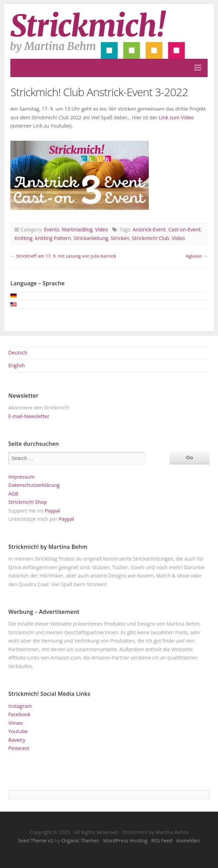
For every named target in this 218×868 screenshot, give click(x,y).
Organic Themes (80, 841)
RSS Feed (162, 841)
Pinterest (19, 748)
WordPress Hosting (125, 841)
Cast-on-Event (184, 229)
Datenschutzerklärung (34, 485)
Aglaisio (194, 256)
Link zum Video (176, 117)
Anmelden (188, 841)
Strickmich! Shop (28, 502)
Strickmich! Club (151, 238)
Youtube (18, 731)
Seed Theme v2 (36, 841)
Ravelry (17, 740)
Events (52, 229)
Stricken (120, 238)
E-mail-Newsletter (29, 416)
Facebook (19, 714)
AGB (13, 494)
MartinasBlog (77, 229)
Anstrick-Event (149, 229)
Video (102, 229)
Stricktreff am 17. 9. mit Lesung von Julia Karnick (66, 256)
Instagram (20, 706)
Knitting (24, 238)
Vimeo (16, 723)
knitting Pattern (53, 238)
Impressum (21, 477)
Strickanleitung (91, 238)
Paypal (52, 511)
